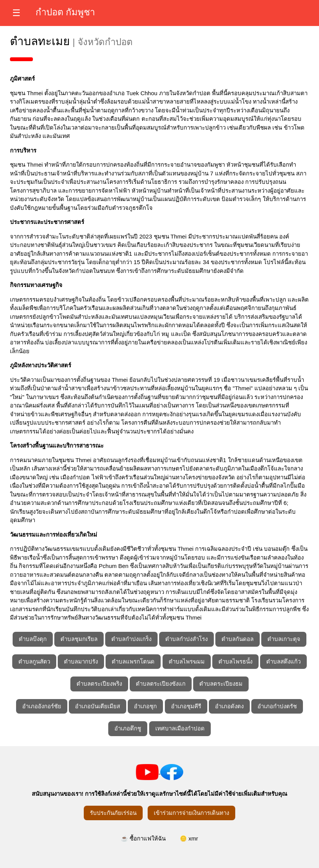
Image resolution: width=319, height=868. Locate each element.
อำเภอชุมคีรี (186, 706)
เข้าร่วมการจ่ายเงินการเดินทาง (191, 813)
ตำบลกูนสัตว (34, 661)
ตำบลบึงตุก (33, 639)
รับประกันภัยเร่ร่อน (113, 813)
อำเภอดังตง (229, 706)
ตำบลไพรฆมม (187, 661)
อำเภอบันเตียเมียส (98, 706)
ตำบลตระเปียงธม (221, 684)
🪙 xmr (189, 838)
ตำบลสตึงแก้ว (283, 661)
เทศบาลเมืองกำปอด (180, 728)
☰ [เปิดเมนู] (16, 13)
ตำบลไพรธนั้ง (235, 661)
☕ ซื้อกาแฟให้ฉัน (143, 838)
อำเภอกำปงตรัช (277, 706)
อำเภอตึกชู (128, 728)
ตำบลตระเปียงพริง (99, 684)
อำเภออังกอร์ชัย (42, 706)
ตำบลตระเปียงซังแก (161, 684)
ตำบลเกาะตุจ (284, 639)
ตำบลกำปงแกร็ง (131, 639)
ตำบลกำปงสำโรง (186, 639)
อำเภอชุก (145, 706)
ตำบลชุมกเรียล (79, 639)
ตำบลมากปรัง (81, 661)
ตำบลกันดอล (238, 639)
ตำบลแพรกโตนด (133, 661)
